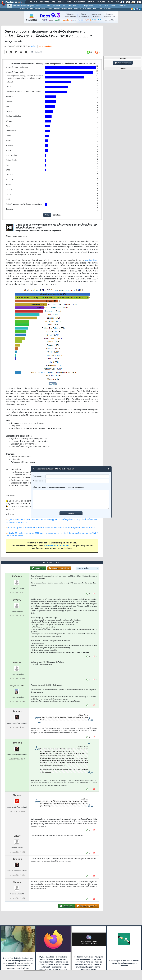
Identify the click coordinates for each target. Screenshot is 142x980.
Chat (69, 2)
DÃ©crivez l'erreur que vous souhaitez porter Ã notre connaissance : (71, 498)
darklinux (17, 711)
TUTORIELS (24, 9)
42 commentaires (46, 46)
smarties (17, 662)
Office (106, 6)
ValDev (17, 836)
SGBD (99, 6)
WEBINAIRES (40, 9)
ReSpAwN (17, 576)
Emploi (91, 2)
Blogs (61, 2)
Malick (33, 46)
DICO (100, 9)
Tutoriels (45, 2)
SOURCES (78, 9)
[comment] (71, 499)
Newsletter (79, 2)
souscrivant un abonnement (57, 546)
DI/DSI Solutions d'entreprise (23, 6)
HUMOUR (108, 9)
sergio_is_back (17, 685)
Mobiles (113, 6)
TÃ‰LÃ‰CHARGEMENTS (63, 9)
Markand (17, 882)
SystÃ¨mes (123, 6)
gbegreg (17, 599)
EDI (80, 6)
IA (44, 6)
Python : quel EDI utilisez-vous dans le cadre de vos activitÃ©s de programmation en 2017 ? (51, 528)
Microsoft (56, 6)
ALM (49, 6)
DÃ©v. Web (72, 6)
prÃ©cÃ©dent (92, 260)
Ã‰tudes (101, 2)
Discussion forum (123, 63)
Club (118, 2)
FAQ (54, 2)
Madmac (17, 795)
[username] (77, 476)
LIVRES (49, 9)
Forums (34, 2)
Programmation (89, 6)
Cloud (38, 6)
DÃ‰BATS (87, 9)
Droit (111, 2)
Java (64, 6)
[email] (77, 481)
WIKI (95, 9)
